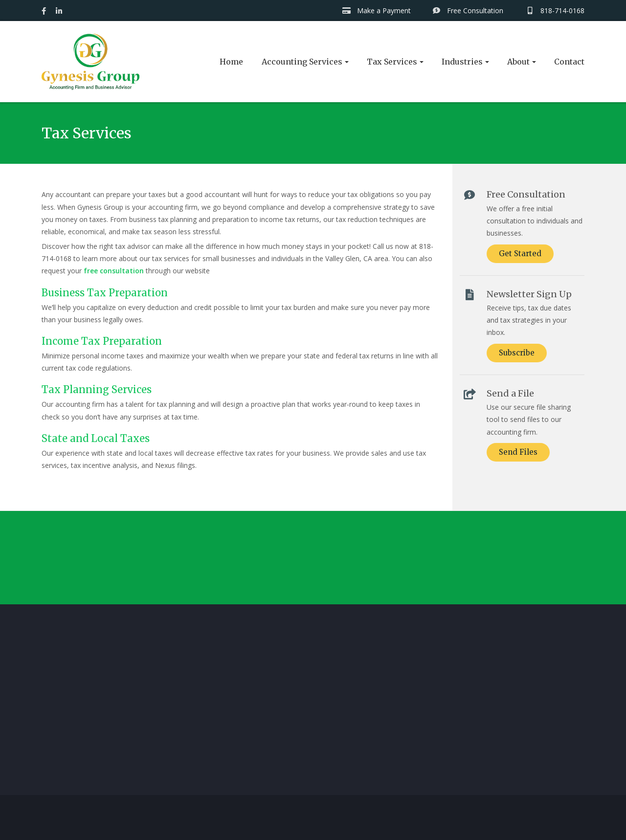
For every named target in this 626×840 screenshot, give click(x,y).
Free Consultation (468, 11)
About (518, 62)
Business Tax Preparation (105, 293)
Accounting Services (302, 62)
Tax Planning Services (97, 389)
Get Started (520, 254)
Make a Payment (376, 11)
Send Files (518, 452)
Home (231, 62)
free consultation (114, 271)
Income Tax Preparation (102, 341)
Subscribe (517, 353)
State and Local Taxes (96, 438)
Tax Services (392, 62)
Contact (569, 62)
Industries (462, 62)
